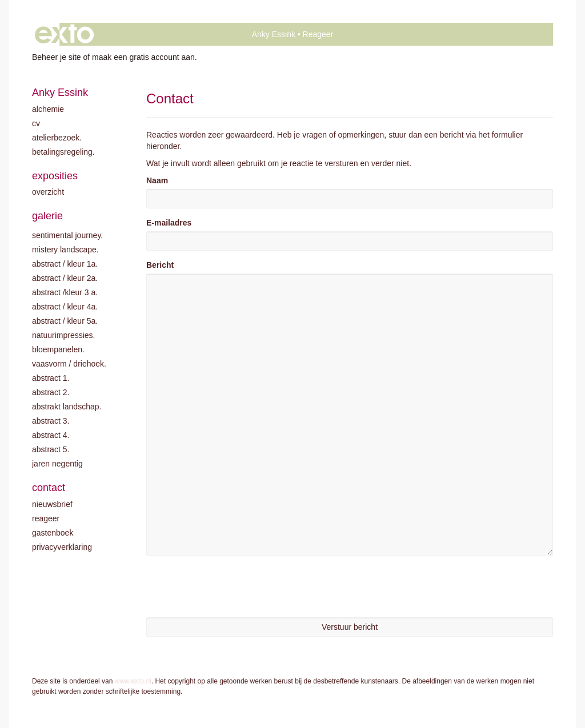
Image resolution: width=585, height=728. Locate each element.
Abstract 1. (51, 378)
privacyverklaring (62, 547)
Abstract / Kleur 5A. (65, 321)
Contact (49, 488)
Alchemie (48, 109)
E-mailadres (169, 223)
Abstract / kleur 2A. (65, 278)
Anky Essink (274, 34)
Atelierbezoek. (57, 138)
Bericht (160, 265)
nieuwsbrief (52, 504)
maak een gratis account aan (143, 57)
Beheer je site (57, 57)
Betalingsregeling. (63, 152)
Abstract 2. (51, 392)
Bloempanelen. (58, 349)
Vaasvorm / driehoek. (69, 364)
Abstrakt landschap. (67, 407)
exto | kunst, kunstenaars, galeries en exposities (64, 34)
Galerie (47, 216)
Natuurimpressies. (64, 335)
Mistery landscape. (65, 250)
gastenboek (53, 533)
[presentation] (233, 586)
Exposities (55, 176)
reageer (46, 518)
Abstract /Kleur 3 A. (65, 292)
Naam (157, 180)
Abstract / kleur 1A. (65, 264)
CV (36, 123)
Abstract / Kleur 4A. (65, 307)
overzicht (48, 192)
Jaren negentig (57, 464)
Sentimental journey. (67, 235)
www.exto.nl (133, 681)
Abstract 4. (51, 435)
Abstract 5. (51, 449)
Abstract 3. (51, 421)
